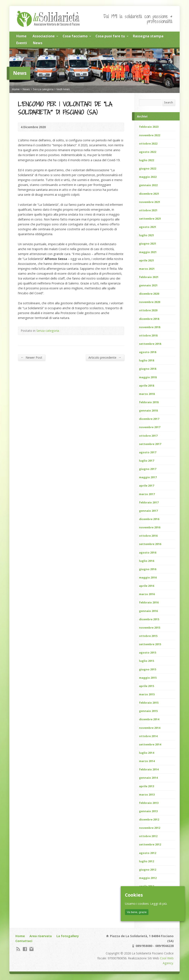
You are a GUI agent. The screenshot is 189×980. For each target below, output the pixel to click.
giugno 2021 (148, 244)
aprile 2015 (147, 686)
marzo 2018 (147, 394)
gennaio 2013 (148, 811)
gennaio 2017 (148, 511)
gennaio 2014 (148, 778)
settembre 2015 (150, 644)
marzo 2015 (147, 694)
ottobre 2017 (148, 436)
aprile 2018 (147, 386)
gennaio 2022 (148, 185)
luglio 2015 (147, 661)
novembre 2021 (150, 202)
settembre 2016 (150, 544)
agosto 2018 (148, 352)
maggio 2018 (148, 377)
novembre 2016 (150, 527)
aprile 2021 (147, 260)
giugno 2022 (148, 168)
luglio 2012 (147, 861)
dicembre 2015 (149, 619)
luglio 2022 (147, 160)
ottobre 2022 (148, 144)
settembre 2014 (150, 744)
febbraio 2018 (149, 402)
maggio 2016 (148, 577)
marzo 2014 (147, 761)
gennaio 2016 (148, 611)
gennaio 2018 (148, 410)
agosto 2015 (148, 652)
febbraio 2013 (149, 803)
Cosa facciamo (75, 36)
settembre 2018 (150, 344)
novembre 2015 (150, 628)
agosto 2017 (148, 452)
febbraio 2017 (149, 502)
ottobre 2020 (148, 310)
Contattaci (24, 941)
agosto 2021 (148, 227)
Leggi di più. (159, 904)
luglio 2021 (147, 235)
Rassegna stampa (148, 36)
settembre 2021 (150, 219)
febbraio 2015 (149, 703)
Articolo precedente (105, 357)
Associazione (44, 36)
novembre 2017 (150, 427)
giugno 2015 (148, 669)
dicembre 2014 (149, 719)
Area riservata (41, 936)
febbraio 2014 (149, 769)
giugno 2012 (148, 870)
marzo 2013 (147, 794)
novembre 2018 (150, 327)
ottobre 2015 (148, 636)
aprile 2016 (147, 586)
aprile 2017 (147, 486)
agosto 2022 (148, 152)
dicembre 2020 (149, 294)
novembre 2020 (150, 302)
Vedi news (63, 89)
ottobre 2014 (148, 736)
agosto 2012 (148, 853)
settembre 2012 (150, 844)
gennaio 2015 (148, 711)
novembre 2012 (150, 828)
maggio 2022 (148, 177)
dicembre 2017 (149, 419)
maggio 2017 (148, 477)
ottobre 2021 (148, 210)
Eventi (22, 43)
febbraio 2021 (149, 277)
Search (168, 102)
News (38, 43)
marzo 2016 (147, 594)
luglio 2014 (147, 753)
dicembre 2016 (149, 519)
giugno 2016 (148, 569)
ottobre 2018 (148, 335)
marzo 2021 (147, 269)
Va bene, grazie (137, 912)
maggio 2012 (148, 878)
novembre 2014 (150, 728)
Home (21, 36)
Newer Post (31, 357)
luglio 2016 (147, 561)
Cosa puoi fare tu (110, 36)
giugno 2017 (148, 469)
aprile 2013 (147, 786)
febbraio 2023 (149, 127)
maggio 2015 (148, 678)
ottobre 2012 (148, 836)
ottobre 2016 (148, 536)
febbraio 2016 (149, 602)
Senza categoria (43, 89)
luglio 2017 (147, 461)
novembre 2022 (150, 135)
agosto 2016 (148, 552)
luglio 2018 (147, 360)
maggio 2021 (148, 252)
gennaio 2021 (148, 285)
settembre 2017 (150, 444)
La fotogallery (68, 936)
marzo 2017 (147, 494)
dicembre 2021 (149, 194)
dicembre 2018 (149, 319)
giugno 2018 (148, 369)
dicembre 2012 (149, 819)
